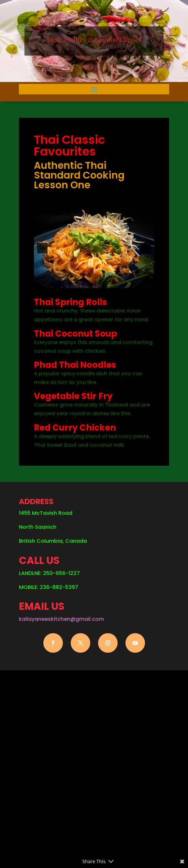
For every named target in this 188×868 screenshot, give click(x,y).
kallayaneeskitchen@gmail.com (61, 619)
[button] (42, 248)
